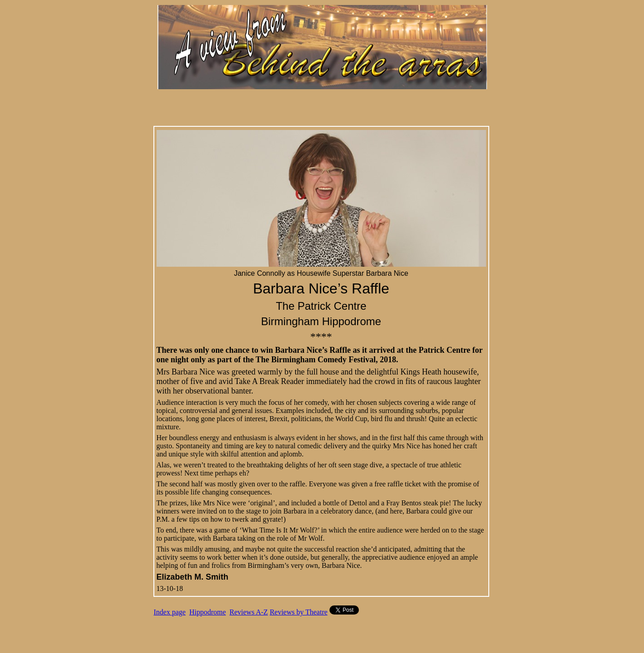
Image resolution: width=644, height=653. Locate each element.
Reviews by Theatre (299, 612)
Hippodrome (208, 612)
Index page (170, 612)
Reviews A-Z (249, 612)
